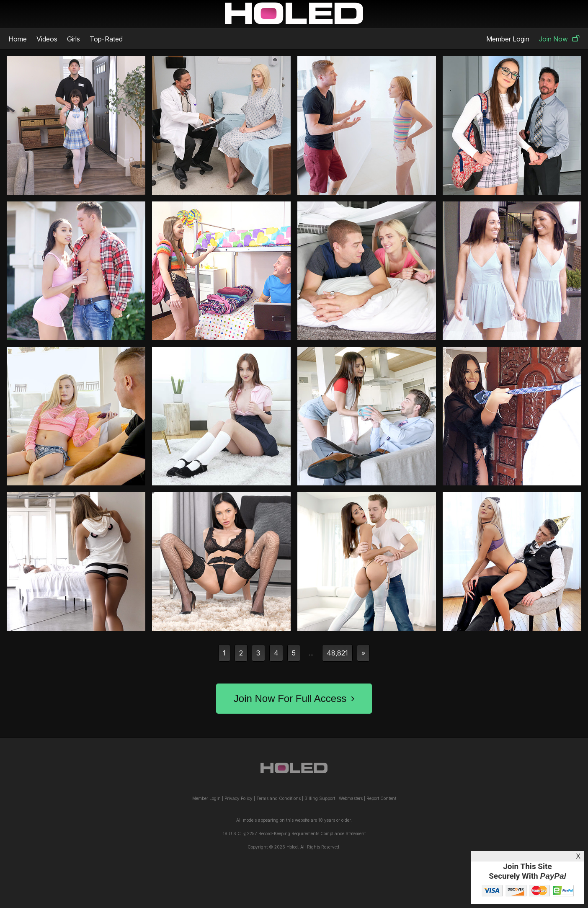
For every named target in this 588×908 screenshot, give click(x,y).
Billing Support (320, 798)
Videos (47, 39)
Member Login (508, 39)
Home (18, 39)
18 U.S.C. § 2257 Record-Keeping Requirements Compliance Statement (294, 833)
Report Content (381, 798)
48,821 (337, 653)
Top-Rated (106, 39)
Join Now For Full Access (294, 698)
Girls (73, 39)
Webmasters (351, 798)
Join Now (559, 39)
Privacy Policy (239, 798)
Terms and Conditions (279, 798)
